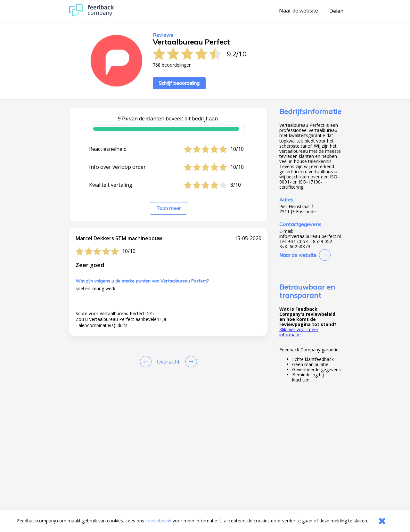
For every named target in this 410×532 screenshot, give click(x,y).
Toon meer (168, 208)
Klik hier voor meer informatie (299, 332)
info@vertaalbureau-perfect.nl (310, 236)
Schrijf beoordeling (179, 83)
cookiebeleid (158, 521)
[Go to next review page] (190, 362)
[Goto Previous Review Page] (147, 362)
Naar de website (299, 11)
